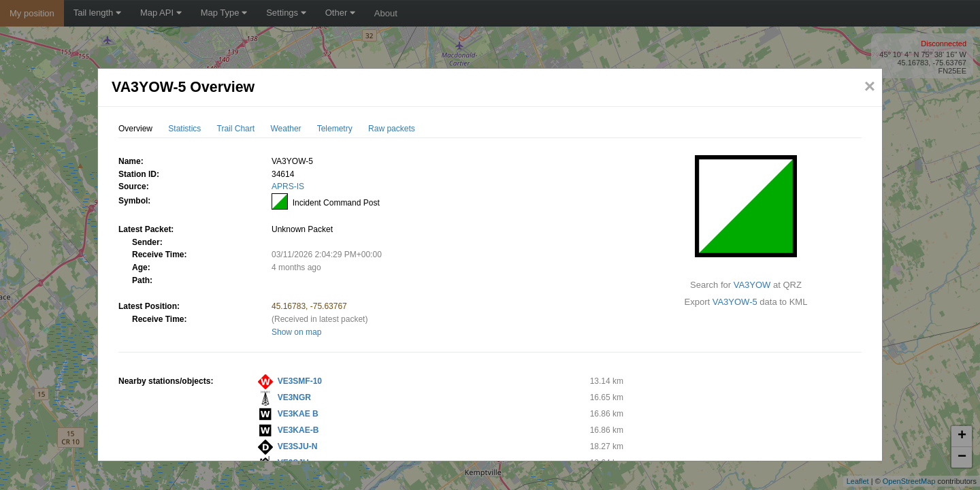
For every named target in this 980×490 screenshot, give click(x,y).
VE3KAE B (298, 414)
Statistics (184, 129)
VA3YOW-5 (735, 302)
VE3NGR (294, 397)
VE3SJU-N (298, 446)
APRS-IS (288, 186)
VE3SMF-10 (300, 381)
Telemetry (335, 129)
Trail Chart (236, 129)
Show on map (296, 332)
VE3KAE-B (298, 430)
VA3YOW (752, 285)
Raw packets (392, 129)
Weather (285, 129)
